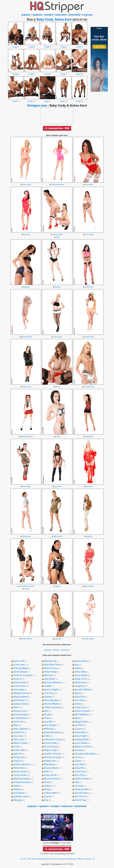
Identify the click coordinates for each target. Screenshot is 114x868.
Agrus (78, 693)
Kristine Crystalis (23, 675)
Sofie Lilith (19, 750)
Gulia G (18, 761)
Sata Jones (27, 536)
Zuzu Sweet (81, 743)
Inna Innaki (50, 743)
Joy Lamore (89, 586)
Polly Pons (89, 287)
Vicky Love (80, 707)
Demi (47, 782)
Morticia (49, 675)
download (74, 15)
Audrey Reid (81, 739)
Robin (17, 786)
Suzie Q (18, 679)
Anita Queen (58, 234)
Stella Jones (20, 682)
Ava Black (19, 793)
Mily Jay (18, 800)
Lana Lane (19, 664)
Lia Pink (79, 725)
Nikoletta (49, 764)
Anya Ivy (27, 234)
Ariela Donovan (22, 782)
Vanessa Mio (82, 789)
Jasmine (58, 639)
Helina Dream (82, 778)
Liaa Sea (18, 736)
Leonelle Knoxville (27, 586)
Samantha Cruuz (53, 739)
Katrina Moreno (22, 764)
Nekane (58, 287)
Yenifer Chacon (53, 754)
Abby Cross (81, 679)
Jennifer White (83, 689)
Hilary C (48, 786)
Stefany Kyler (21, 714)
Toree (78, 761)
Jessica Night (51, 689)
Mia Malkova (82, 714)
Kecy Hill (79, 768)
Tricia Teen (58, 337)
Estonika (89, 486)
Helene (17, 789)
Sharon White (27, 639)
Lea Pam (58, 486)
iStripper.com (37, 105)
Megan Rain (81, 721)
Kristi (16, 746)
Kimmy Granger (53, 757)
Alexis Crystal (82, 711)
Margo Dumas (21, 693)
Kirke (47, 718)
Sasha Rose (81, 661)
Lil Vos (78, 757)
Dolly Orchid (27, 337)
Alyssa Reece (21, 697)
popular (26, 15)
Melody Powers (22, 778)
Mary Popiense (27, 436)
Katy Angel (81, 736)
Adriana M (58, 536)
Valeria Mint (51, 793)
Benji (47, 789)
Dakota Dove (21, 704)
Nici (46, 711)
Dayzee (27, 287)
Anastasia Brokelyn (85, 754)
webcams (61, 15)
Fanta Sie (19, 721)
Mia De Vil (80, 796)
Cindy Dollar (20, 775)
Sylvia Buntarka (53, 732)
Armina (79, 750)
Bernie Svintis (52, 778)
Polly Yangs (89, 639)
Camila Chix (89, 387)
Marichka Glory (53, 664)
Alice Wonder (52, 700)
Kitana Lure (20, 711)
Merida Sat (50, 661)
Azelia (78, 668)
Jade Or (18, 754)
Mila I (47, 771)
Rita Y (17, 707)
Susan (27, 589)
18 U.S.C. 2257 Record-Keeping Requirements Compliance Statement (48, 859)
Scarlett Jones (21, 718)
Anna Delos (81, 675)
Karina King (51, 746)
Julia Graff (19, 661)
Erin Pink (80, 775)
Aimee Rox (81, 682)
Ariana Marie (51, 768)
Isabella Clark (21, 796)
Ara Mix (48, 721)
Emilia (48, 714)
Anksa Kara (63, 19)
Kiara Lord (27, 184)
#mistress (65, 650)
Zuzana (79, 729)
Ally (77, 782)
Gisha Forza (51, 668)
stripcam (87, 15)
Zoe (46, 800)
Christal (79, 786)
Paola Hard (89, 337)
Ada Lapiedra (21, 729)
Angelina (80, 686)
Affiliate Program (85, 859)
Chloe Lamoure (53, 707)
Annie (78, 704)
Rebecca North (83, 746)
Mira (77, 718)
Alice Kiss (80, 697)
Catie (58, 436)
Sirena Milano (52, 704)
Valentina (19, 732)
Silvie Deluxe (20, 672)
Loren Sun (80, 771)
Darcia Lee (27, 387)
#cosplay (48, 650)
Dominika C (20, 700)
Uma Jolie (19, 689)
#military (56, 650)
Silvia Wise (81, 672)
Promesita (89, 184)
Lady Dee (89, 436)
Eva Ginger (50, 725)
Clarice (48, 796)
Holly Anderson (58, 184)
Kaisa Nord (50, 775)
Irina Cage (89, 234)
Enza (58, 237)
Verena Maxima (53, 682)
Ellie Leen (19, 739)
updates (38, 15)
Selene (48, 697)
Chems (58, 586)
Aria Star (80, 700)
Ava (77, 664)
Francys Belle (21, 668)
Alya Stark (50, 679)
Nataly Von (50, 761)
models (49, 15)
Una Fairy (49, 693)
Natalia (89, 536)
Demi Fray (80, 800)
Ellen (16, 725)
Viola (58, 387)
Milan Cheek (20, 743)
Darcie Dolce (82, 793)
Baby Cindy (45, 19)
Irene (47, 736)
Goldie (48, 686)
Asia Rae (79, 764)
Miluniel (49, 729)
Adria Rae (80, 732)
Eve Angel (27, 486)
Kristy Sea (19, 757)
